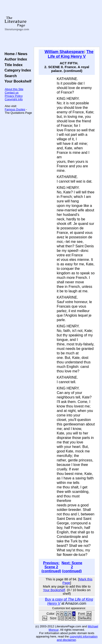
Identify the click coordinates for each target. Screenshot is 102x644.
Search (10, 76)
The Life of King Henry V (71, 54)
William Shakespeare (64, 52)
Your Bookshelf (17, 81)
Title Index (12, 65)
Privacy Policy (14, 96)
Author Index (15, 59)
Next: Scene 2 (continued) (72, 567)
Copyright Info (14, 99)
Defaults (85, 618)
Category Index (17, 70)
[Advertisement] (67, 24)
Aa (89, 614)
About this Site (14, 89)
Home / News (15, 54)
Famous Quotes (15, 109)
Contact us (12, 93)
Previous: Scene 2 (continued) (51, 567)
